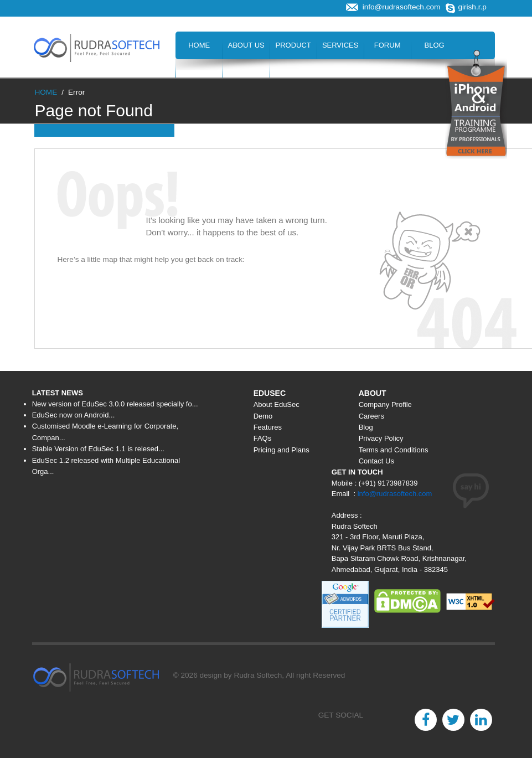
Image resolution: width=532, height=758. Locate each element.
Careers (199, 73)
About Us (246, 45)
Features (268, 427)
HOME (46, 92)
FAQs (263, 438)
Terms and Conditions (394, 450)
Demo (263, 416)
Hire (246, 73)
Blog (435, 45)
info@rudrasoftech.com (395, 494)
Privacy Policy (381, 438)
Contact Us (293, 73)
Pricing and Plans (282, 450)
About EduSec (277, 404)
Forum (388, 45)
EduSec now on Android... (74, 415)
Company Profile (385, 404)
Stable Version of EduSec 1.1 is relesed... (98, 449)
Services (340, 45)
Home (199, 45)
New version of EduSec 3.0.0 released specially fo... (115, 404)
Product (293, 45)
